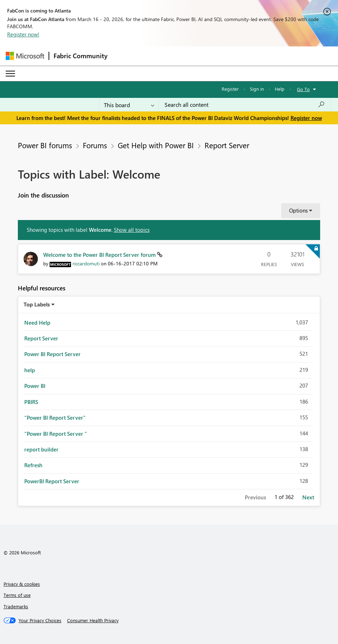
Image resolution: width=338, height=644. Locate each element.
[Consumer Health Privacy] (93, 620)
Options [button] (298, 210)
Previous (255, 497)
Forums (95, 145)
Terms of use (17, 595)
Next (308, 497)
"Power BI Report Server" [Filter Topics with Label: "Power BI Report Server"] (55, 418)
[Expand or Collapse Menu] (10, 74)
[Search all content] (245, 105)
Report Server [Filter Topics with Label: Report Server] (41, 338)
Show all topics (132, 230)
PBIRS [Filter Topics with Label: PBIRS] (31, 402)
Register (230, 89)
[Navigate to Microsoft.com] (25, 56)
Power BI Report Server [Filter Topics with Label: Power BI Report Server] (52, 354)
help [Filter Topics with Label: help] (30, 370)
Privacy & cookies (22, 584)
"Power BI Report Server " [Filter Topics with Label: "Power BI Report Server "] (56, 434)
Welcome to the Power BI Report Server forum (100, 255)
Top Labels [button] (37, 304)
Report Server (227, 145)
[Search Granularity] (129, 105)
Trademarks (16, 606)
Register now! (23, 34)
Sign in (257, 89)
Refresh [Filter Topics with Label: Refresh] (33, 465)
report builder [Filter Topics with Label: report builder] (41, 449)
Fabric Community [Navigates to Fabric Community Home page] (80, 56)
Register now (306, 118)
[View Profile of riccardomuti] (86, 263)
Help (280, 89)
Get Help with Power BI (156, 145)
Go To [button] (303, 89)
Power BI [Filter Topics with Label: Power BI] (35, 386)
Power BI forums (45, 145)
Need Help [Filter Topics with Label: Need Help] (37, 323)
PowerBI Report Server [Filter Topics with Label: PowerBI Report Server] (52, 481)
